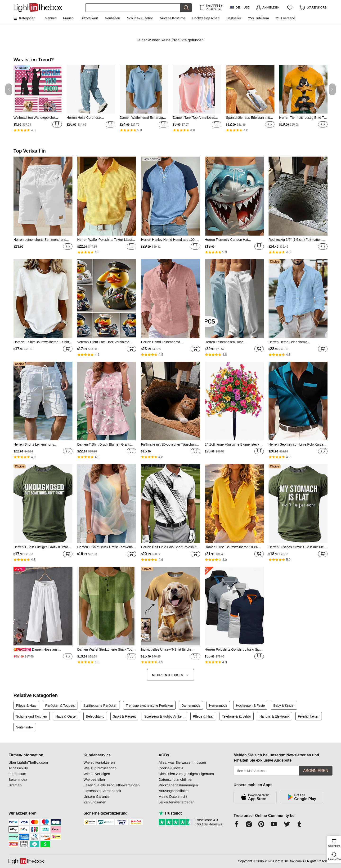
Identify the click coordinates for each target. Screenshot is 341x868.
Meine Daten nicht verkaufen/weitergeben (177, 799)
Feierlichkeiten (309, 716)
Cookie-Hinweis (171, 768)
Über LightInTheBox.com (28, 762)
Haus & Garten (66, 716)
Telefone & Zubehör (237, 716)
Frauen (68, 18)
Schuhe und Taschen (32, 716)
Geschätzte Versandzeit (102, 791)
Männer (50, 18)
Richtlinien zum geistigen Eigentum (186, 774)
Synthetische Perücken (100, 706)
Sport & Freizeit (124, 716)
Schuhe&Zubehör (140, 18)
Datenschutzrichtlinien (176, 779)
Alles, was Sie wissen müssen (182, 762)
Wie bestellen (94, 779)
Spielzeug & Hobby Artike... (164, 716)
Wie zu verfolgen (97, 774)
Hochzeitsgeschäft (206, 18)
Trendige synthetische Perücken (149, 706)
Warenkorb (334, 842)
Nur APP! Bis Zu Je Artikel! (214, 7)
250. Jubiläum (258, 18)
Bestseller (234, 18)
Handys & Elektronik (274, 716)
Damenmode (191, 706)
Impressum (17, 774)
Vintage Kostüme (173, 18)
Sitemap (15, 785)
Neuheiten (112, 18)
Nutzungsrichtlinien (174, 791)
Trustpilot (170, 813)
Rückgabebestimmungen (178, 785)
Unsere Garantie (97, 796)
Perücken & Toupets (60, 706)
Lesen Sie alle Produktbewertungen (112, 785)
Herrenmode (218, 706)
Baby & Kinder (284, 706)
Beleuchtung (95, 716)
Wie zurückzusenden (100, 768)
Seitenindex (25, 727)
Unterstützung (334, 859)
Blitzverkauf (89, 18)
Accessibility (18, 768)
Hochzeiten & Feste (250, 706)
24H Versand (285, 18)
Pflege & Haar (26, 706)
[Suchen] (133, 8)
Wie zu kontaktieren (99, 762)
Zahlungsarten (95, 802)
